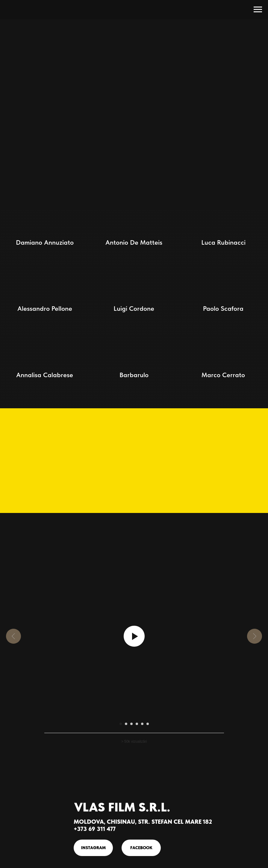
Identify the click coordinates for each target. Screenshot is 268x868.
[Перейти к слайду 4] (137, 724)
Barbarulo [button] (134, 375)
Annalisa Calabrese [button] (45, 375)
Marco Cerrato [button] (223, 375)
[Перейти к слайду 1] (121, 724)
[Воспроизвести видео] (134, 636)
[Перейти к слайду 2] (126, 724)
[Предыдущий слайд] (13, 636)
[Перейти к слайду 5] (142, 724)
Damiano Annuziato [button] (45, 242)
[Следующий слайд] (255, 636)
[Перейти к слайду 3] (131, 724)
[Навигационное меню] (258, 10)
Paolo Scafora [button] (223, 308)
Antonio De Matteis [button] (134, 242)
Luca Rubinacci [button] (223, 242)
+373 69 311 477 (95, 829)
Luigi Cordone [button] (134, 308)
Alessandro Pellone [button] (45, 308)
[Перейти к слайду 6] (148, 724)
